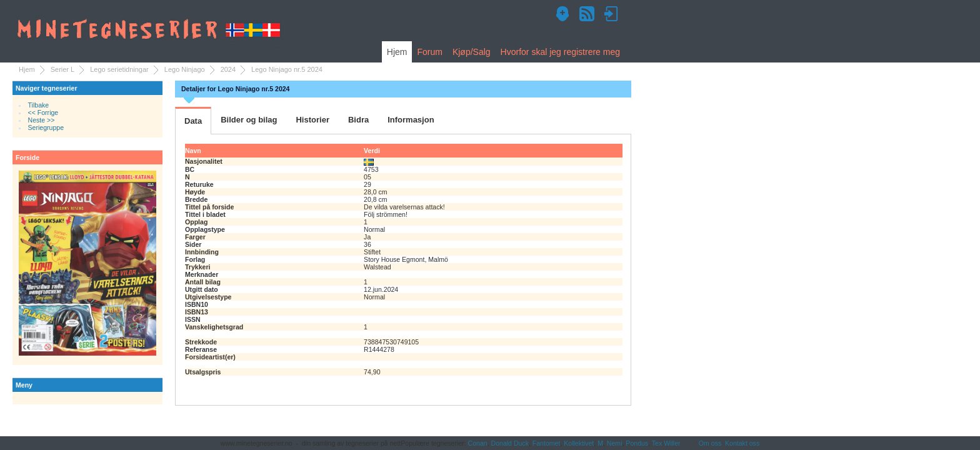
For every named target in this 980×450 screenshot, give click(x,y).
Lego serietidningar (119, 69)
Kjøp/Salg (472, 52)
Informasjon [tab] (411, 120)
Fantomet (547, 443)
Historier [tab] (312, 120)
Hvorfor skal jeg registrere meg (560, 52)
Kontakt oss (742, 443)
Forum (429, 52)
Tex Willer (666, 443)
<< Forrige (43, 112)
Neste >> (42, 120)
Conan (478, 443)
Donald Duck (510, 443)
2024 (228, 69)
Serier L (63, 69)
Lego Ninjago (185, 69)
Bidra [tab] (358, 120)
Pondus (637, 443)
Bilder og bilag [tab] (249, 120)
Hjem (397, 52)
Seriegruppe (46, 127)
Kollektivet (579, 443)
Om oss (710, 443)
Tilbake (39, 105)
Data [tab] (193, 121)
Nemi (615, 443)
